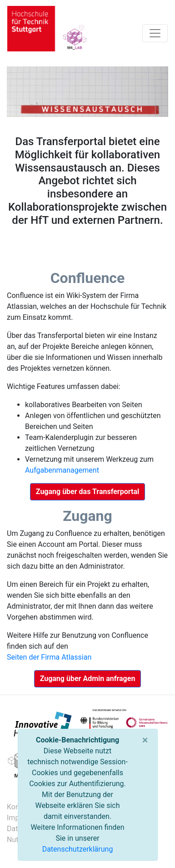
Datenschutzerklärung (78, 849)
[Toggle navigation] (155, 33)
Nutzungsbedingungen (8, 840)
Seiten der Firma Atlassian (49, 657)
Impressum (8, 818)
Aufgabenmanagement (62, 470)
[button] (87, 492)
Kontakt (8, 807)
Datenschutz (8, 829)
